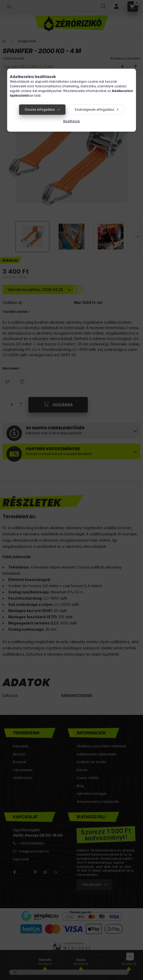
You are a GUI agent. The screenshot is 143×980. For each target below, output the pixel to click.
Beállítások (72, 121)
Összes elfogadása (40, 109)
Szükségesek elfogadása (94, 109)
